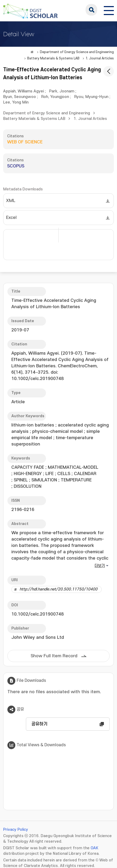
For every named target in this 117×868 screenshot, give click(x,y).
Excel (11, 218)
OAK (94, 848)
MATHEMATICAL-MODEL (73, 467)
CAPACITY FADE (28, 467)
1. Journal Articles (100, 58)
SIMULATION (44, 480)
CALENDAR (85, 474)
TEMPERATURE (76, 480)
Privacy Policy (16, 830)
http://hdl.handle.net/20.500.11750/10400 (58, 589)
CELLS (64, 474)
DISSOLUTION (28, 486)
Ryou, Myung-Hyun (91, 97)
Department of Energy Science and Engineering (77, 52)
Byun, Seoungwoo (20, 97)
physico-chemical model (57, 431)
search (91, 10)
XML (11, 201)
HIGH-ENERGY (28, 474)
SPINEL (21, 480)
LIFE (50, 474)
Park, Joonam (62, 91)
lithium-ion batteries (33, 425)
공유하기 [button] (39, 724)
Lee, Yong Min (16, 102)
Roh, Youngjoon (55, 97)
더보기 (100, 566)
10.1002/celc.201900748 (38, 614)
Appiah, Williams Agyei (24, 91)
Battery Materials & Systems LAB (53, 58)
